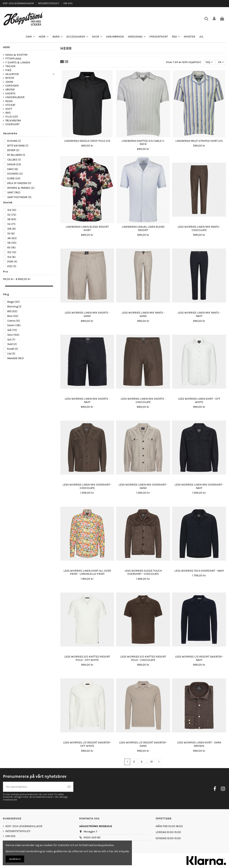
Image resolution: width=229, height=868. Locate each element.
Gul (11, 340)
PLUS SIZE (12, 117)
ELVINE (14, 178)
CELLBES (14, 160)
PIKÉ (8, 70)
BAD (8, 113)
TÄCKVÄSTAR (13, 121)
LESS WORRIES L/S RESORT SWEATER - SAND (143, 744)
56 (12, 219)
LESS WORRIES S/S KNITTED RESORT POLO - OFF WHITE (87, 658)
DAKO (13, 169)
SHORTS (10, 93)
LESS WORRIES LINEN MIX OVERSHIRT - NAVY (199, 486)
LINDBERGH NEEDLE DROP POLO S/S (87, 141)
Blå (12, 311)
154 (11, 257)
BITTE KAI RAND (18, 146)
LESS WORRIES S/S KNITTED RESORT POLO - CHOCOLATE (143, 658)
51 (151, 762)
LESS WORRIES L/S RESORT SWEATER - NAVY (199, 658)
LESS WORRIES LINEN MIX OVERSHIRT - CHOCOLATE (87, 486)
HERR (6, 47)
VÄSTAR (10, 90)
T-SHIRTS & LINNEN (18, 62)
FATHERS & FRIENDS (21, 188)
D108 (12, 262)
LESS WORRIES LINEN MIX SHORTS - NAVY (87, 400)
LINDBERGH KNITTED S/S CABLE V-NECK (143, 143)
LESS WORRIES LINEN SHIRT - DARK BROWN (199, 744)
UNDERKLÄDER (15, 97)
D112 (12, 266)
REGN (9, 101)
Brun (13, 316)
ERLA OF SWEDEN (19, 183)
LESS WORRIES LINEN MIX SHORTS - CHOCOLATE (143, 400)
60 (11, 248)
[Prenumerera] (69, 787)
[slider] (4, 286)
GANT (14, 192)
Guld (12, 344)
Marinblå (16, 358)
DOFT (9, 109)
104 (12, 210)
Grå (12, 330)
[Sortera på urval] (209, 62)
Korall (13, 349)
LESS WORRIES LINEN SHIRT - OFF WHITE (199, 400)
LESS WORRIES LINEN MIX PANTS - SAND (143, 314)
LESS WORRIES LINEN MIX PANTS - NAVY (199, 314)
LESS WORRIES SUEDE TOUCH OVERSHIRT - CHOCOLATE (143, 572)
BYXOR (10, 78)
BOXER (13, 150)
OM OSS (68, 3)
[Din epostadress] (34, 787)
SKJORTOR (12, 74)
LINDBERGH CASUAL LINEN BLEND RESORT (143, 228)
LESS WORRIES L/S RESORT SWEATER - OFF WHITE (87, 744)
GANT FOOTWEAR (19, 197)
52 (12, 215)
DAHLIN (14, 164)
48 (12, 238)
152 (12, 252)
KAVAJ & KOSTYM (16, 55)
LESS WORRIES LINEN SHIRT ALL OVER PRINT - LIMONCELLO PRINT (87, 572)
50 (11, 233)
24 (221, 62)
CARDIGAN (12, 86)
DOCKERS (15, 174)
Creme (14, 321)
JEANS (9, 82)
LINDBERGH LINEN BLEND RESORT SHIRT (87, 228)
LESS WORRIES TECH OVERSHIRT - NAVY (199, 571)
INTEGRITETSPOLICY (49, 3)
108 (12, 229)
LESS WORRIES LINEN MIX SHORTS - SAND (87, 314)
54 (11, 224)
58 (12, 243)
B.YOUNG (14, 141)
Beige (13, 302)
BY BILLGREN (16, 155)
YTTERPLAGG (13, 59)
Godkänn (15, 859)
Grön (13, 335)
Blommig (14, 307)
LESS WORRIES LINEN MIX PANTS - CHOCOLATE (199, 228)
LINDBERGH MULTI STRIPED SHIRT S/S (199, 141)
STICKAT (10, 105)
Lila (11, 354)
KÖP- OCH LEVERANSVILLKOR (19, 3)
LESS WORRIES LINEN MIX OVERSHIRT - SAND (143, 486)
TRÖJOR (10, 66)
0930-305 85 (92, 837)
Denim (14, 325)
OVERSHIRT (12, 124)
